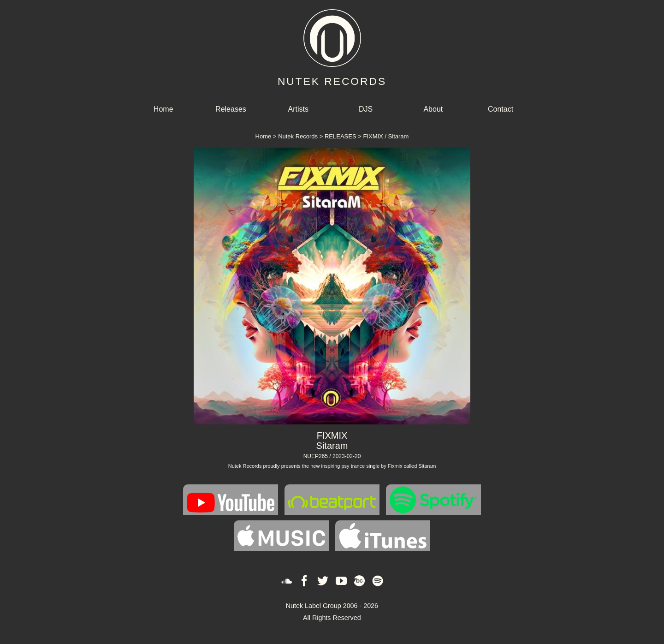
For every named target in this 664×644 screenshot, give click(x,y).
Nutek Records (298, 136)
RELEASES (341, 136)
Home (163, 109)
